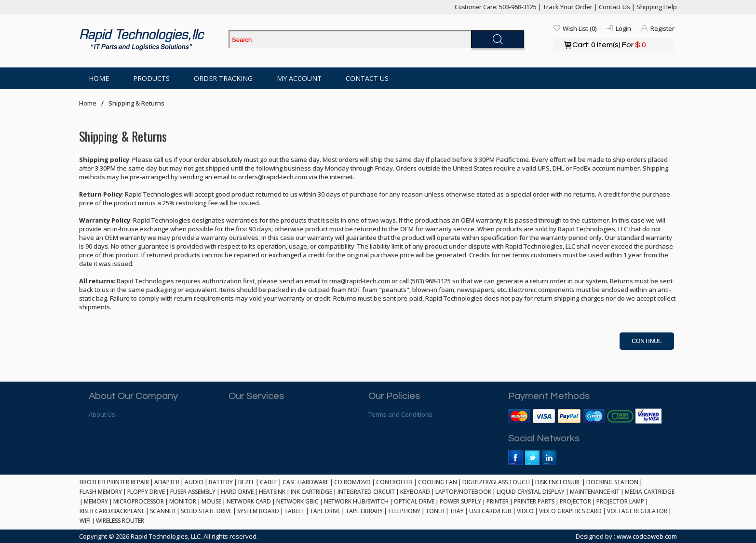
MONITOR (183, 501)
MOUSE (211, 501)
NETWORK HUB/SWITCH (356, 501)
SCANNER (163, 511)
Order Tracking (223, 78)
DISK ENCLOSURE (558, 482)
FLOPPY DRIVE (146, 492)
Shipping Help (657, 7)
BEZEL (246, 482)
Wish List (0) (580, 28)
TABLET (295, 511)
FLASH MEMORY (101, 492)
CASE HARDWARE (306, 482)
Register (662, 28)
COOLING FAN (438, 482)
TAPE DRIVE (325, 511)
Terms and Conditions (400, 414)
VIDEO (525, 511)
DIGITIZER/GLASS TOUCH (496, 482)
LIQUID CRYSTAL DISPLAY (531, 492)
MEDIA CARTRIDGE (650, 492)
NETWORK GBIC (297, 501)
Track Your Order (568, 7)
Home (99, 78)
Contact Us (614, 7)
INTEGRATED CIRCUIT (366, 492)
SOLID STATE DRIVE (206, 511)
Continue (647, 341)
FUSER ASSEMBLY (193, 492)
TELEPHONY (404, 511)
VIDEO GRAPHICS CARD (570, 511)
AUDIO (194, 482)
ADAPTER (167, 482)
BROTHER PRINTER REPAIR (114, 482)
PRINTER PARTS (534, 501)
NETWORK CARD (249, 501)
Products (151, 78)
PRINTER (498, 501)
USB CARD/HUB (490, 511)
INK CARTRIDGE (311, 492)
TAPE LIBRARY (364, 511)
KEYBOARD (415, 492)
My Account (299, 78)
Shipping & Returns (136, 103)
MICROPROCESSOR (139, 501)
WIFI (85, 521)
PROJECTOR (575, 501)
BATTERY (221, 482)
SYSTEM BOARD (258, 511)
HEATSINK (272, 492)
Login (623, 28)
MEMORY (96, 501)
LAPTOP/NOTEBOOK (463, 492)
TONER (435, 511)
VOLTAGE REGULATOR (637, 511)
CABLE (269, 482)
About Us (102, 414)
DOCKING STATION (612, 482)
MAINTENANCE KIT (595, 492)
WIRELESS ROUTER (120, 521)
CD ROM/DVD (352, 482)
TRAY (457, 511)
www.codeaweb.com (647, 536)
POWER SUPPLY (460, 501)
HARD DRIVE (237, 492)
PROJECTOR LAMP (620, 501)
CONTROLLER (394, 482)
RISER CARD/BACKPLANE (112, 511)
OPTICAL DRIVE (414, 501)
